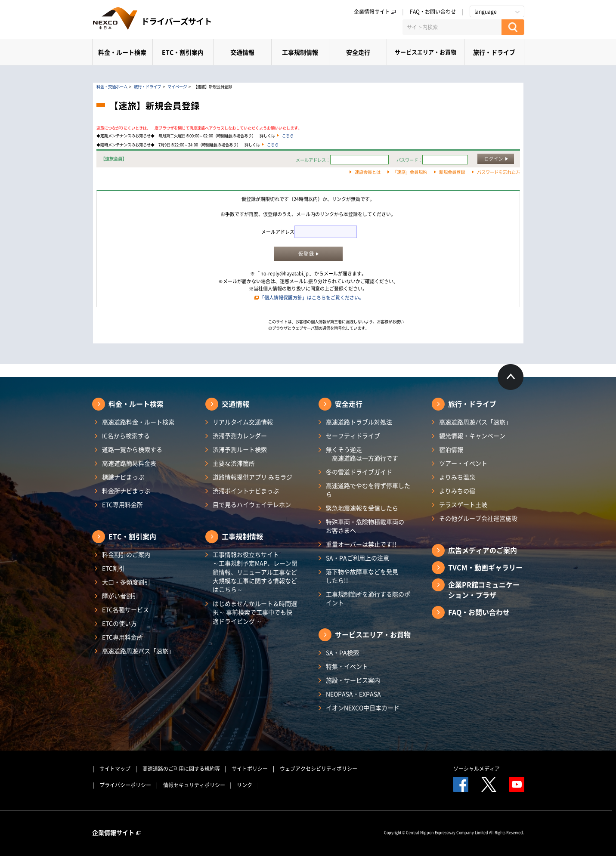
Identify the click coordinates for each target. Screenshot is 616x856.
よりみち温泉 (457, 477)
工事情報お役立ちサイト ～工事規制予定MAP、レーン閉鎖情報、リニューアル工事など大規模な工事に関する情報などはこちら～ (255, 572)
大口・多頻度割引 (126, 582)
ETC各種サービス (125, 609)
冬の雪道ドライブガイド (359, 472)
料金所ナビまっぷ (126, 491)
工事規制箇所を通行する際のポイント (368, 598)
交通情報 (242, 52)
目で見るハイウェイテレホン (252, 504)
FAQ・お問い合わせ (433, 12)
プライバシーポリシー (125, 785)
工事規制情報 (300, 52)
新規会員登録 (452, 172)
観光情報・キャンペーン (472, 436)
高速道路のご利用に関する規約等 (181, 769)
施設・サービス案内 (353, 680)
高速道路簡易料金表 (129, 463)
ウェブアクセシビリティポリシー (319, 769)
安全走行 (358, 52)
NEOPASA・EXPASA (353, 694)
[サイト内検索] (452, 27)
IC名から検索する (126, 436)
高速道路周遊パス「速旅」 (138, 651)
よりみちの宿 (457, 491)
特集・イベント (347, 666)
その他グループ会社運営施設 (478, 518)
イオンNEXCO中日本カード (363, 708)
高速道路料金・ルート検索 (138, 422)
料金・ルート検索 (122, 52)
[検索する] (513, 27)
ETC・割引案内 (183, 52)
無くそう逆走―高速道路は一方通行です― (365, 454)
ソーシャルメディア (477, 769)
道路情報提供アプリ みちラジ (252, 477)
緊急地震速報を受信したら (362, 508)
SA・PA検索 (342, 652)
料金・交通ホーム (112, 87)
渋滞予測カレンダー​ (240, 436)
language (486, 12)
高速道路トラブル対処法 (359, 422)
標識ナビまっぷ (123, 477)
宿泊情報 (451, 449)
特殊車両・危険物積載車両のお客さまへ (365, 526)
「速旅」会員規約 (410, 172)
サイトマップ (115, 769)
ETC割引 (113, 568)
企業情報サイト (375, 12)
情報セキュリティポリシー (194, 785)
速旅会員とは (368, 172)
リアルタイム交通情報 (243, 422)
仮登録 (306, 254)
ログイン (494, 159)
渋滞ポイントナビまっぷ (246, 491)
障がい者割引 (120, 596)
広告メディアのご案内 (483, 550)
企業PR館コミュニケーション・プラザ (484, 590)
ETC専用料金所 (122, 504)
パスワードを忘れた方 (498, 172)
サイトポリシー (250, 769)
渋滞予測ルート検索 (240, 449)
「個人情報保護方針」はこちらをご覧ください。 (312, 298)
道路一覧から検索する (132, 449)
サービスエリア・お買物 (426, 52)
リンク (245, 785)
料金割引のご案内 (126, 554)
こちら (288, 136)
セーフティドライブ (353, 436)
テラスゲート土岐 (463, 504)
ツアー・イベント (463, 463)
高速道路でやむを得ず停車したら (368, 490)
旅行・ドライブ (494, 52)
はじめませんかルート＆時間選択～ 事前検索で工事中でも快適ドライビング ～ (255, 612)
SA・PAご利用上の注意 (358, 558)
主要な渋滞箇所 (234, 463)
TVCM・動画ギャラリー (485, 567)
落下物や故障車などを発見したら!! (362, 576)
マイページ (177, 87)
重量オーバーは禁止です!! (361, 544)
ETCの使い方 (119, 623)
